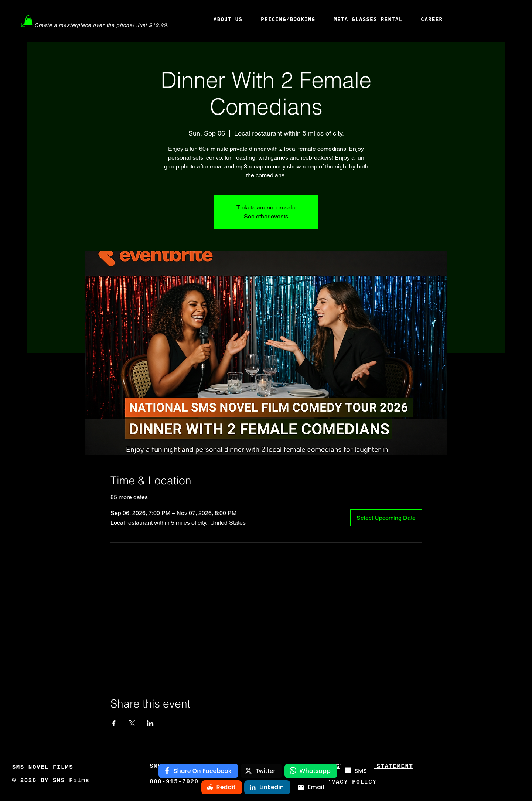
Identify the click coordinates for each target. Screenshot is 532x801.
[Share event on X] (132, 723)
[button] (28, 20)
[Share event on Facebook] (114, 723)
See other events (266, 216)
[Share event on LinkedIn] (150, 723)
